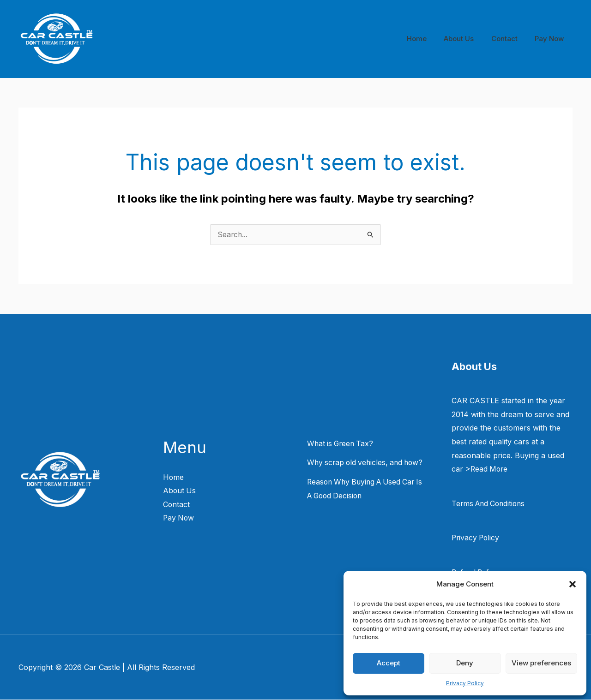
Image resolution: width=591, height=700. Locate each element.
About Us (467, 39)
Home (429, 39)
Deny (465, 663)
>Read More (487, 469)
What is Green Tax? (342, 444)
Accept (389, 663)
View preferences (541, 663)
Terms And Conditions (490, 504)
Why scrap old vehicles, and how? (368, 463)
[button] (573, 584)
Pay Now (551, 39)
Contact (510, 39)
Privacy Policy (465, 683)
